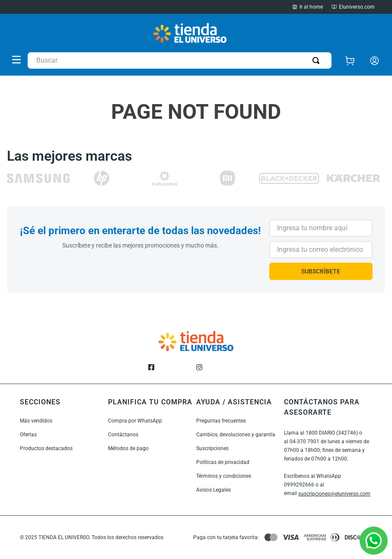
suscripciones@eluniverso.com (334, 494)
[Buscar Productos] (318, 60)
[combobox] (180, 60)
